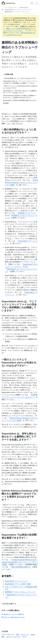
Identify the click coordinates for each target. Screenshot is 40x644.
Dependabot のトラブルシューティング (18, 10)
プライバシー (25, 634)
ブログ (24, 637)
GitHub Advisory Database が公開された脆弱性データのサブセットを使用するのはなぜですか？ (20, 495)
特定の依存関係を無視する (21, 567)
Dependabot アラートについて (16, 581)
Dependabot (24, 7)
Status (33, 634)
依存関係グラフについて (27, 213)
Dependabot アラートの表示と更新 (18, 584)
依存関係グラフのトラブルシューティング (20, 592)
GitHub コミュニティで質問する (13, 614)
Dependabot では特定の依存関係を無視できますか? (19, 536)
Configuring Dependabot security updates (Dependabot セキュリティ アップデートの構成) (20, 562)
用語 (18, 634)
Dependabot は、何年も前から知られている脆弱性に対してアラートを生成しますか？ (19, 436)
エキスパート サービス (13, 637)
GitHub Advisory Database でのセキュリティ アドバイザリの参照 (21, 182)
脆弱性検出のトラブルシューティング (17, 12)
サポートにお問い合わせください (13, 617)
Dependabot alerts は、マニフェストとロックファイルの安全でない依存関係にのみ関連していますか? (19, 306)
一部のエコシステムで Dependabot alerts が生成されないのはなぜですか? (19, 362)
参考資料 (8, 576)
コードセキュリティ (11, 7)
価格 (3, 637)
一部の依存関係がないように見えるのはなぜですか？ (19, 131)
